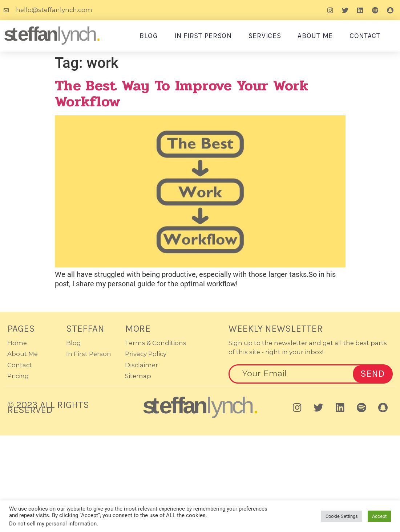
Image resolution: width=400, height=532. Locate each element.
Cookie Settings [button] (342, 516)
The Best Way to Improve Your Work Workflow (182, 94)
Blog (149, 36)
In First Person (203, 36)
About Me (315, 36)
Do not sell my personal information (53, 524)
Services (265, 36)
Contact (365, 36)
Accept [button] (379, 516)
